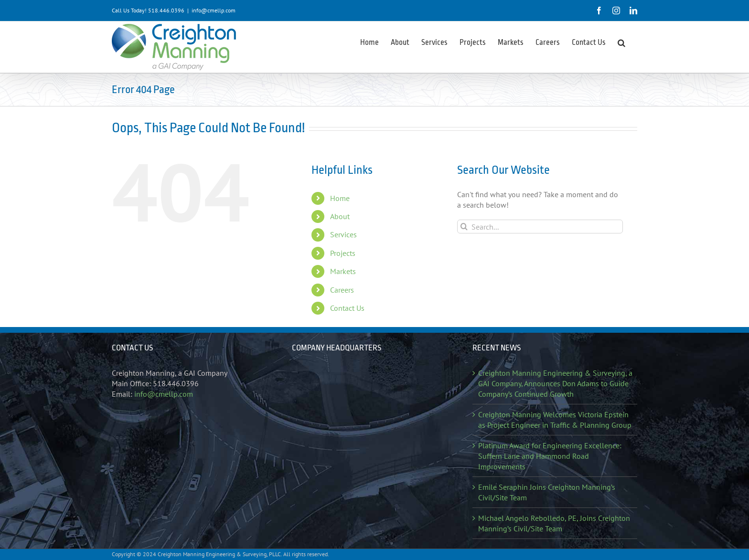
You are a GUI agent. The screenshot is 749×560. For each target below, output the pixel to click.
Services (343, 234)
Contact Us (347, 308)
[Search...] (540, 227)
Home (340, 198)
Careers (342, 290)
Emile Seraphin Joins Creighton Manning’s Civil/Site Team (547, 492)
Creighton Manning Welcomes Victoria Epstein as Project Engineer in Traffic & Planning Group (555, 420)
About (340, 216)
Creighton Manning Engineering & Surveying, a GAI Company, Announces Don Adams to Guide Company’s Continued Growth (555, 383)
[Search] (464, 227)
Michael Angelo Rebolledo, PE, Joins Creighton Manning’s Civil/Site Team (554, 523)
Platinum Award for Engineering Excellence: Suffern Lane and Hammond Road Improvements (550, 456)
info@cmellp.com (214, 10)
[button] (621, 42)
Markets (343, 271)
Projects (343, 253)
